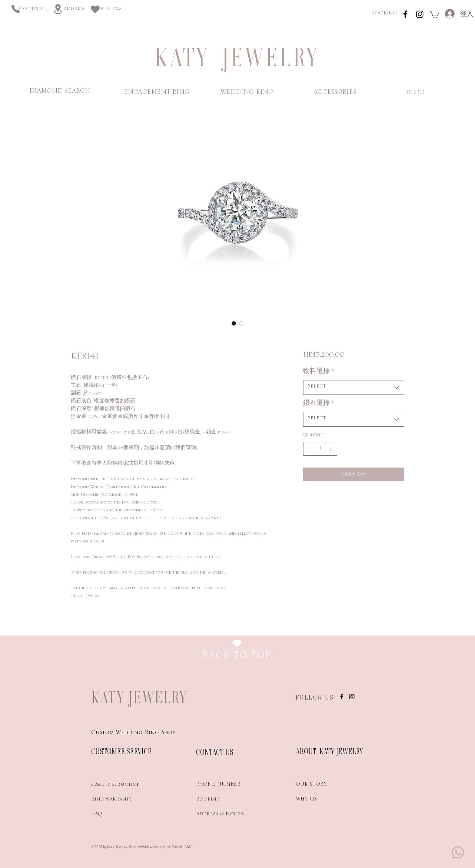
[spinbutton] (320, 449)
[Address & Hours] (232, 815)
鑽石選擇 (318, 405)
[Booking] (222, 801)
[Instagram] (420, 14)
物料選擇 (318, 373)
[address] (75, 9)
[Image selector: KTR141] (234, 323)
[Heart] (95, 9)
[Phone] (15, 9)
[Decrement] (309, 449)
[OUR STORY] (322, 786)
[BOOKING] (384, 14)
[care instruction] (117, 786)
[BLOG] (415, 94)
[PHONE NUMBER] (222, 786)
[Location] (58, 9)
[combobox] (354, 387)
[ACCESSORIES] (335, 93)
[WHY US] (322, 801)
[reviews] (111, 10)
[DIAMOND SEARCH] (60, 93)
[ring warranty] (117, 801)
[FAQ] (117, 815)
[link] (434, 14)
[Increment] (331, 449)
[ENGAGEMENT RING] (156, 93)
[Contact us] (35, 10)
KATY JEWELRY (139, 697)
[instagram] (405, 14)
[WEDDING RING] (247, 93)
